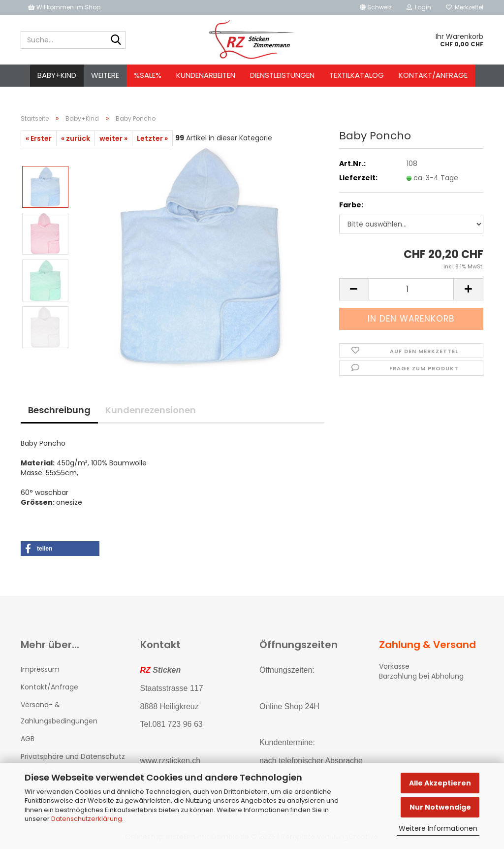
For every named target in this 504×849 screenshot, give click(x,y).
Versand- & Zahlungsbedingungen (59, 713)
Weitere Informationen (438, 828)
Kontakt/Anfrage (433, 75)
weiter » (113, 138)
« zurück (76, 138)
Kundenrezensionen (151, 410)
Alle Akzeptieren (440, 783)
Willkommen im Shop (64, 7)
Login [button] (419, 7)
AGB (28, 739)
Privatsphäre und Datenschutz (73, 756)
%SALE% (148, 75)
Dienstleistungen (282, 75)
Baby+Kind (57, 75)
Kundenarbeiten (206, 75)
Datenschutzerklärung (87, 819)
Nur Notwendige (440, 807)
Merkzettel (465, 7)
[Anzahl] (411, 289)
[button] (376, 7)
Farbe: (351, 205)
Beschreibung (59, 410)
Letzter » (152, 138)
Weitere (105, 75)
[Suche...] (116, 40)
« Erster (39, 138)
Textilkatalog (357, 75)
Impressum (40, 669)
